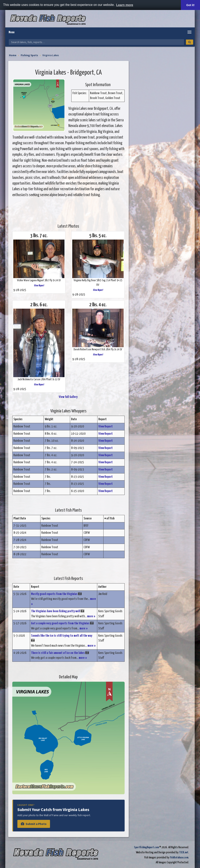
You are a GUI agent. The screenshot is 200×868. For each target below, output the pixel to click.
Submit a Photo (34, 824)
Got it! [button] (190, 5)
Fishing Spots (29, 55)
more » (91, 616)
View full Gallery (68, 397)
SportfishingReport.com (146, 847)
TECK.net (184, 852)
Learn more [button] (125, 5)
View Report (39, 286)
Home (13, 55)
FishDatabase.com (179, 858)
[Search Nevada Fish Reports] (96, 42)
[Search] (190, 42)
